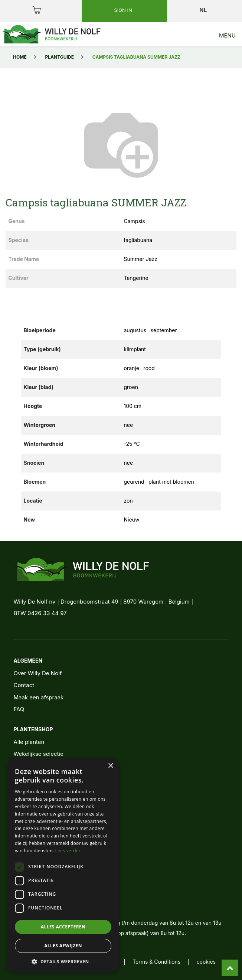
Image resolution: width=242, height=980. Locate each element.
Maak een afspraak (38, 697)
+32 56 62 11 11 (43, 892)
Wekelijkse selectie (38, 754)
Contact (24, 685)
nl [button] (204, 10)
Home (20, 57)
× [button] (110, 766)
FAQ (19, 709)
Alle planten (29, 742)
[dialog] (63, 865)
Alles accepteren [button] (63, 927)
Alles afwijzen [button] (63, 946)
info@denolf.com (45, 906)
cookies (206, 962)
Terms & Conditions (156, 962)
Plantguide (60, 57)
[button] (63, 961)
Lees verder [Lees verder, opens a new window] (68, 851)
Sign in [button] (124, 10)
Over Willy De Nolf (37, 673)
